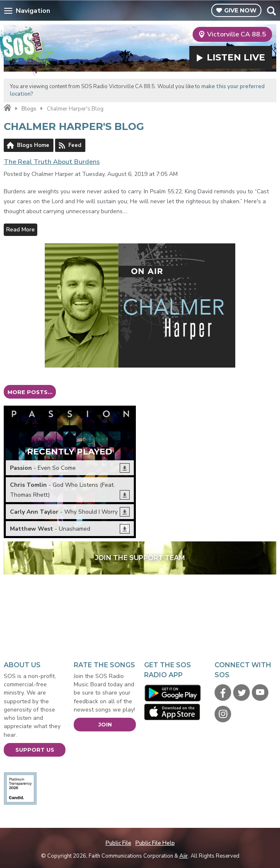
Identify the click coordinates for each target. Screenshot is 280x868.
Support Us (35, 750)
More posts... (30, 392)
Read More (21, 230)
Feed (75, 145)
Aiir (184, 856)
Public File (118, 843)
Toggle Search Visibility (271, 11)
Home (7, 108)
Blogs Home (33, 145)
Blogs (29, 109)
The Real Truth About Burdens (52, 162)
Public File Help (155, 843)
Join (105, 724)
